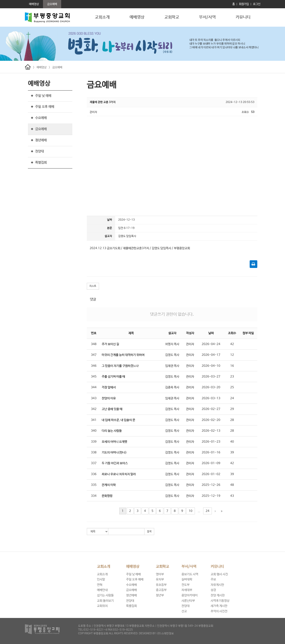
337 (94, 463)
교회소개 (102, 17)
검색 (149, 532)
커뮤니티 (243, 17)
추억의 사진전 (219, 611)
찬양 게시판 (218, 595)
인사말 (101, 579)
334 (94, 496)
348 (94, 344)
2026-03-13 (211, 398)
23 (232, 377)
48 (232, 485)
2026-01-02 (211, 474)
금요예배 (57, 67)
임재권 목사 (172, 366)
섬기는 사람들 (105, 595)
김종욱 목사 (172, 387)
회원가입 (244, 4)
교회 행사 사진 (219, 574)
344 (94, 387)
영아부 (160, 574)
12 (232, 355)
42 (232, 344)
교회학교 (172, 17)
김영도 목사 (172, 355)
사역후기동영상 (220, 601)
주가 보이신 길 (110, 344)
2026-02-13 (211, 431)
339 (94, 442)
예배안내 (102, 590)
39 (232, 452)
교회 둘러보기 (105, 601)
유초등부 (161, 585)
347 (94, 355)
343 (94, 398)
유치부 (160, 579)
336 (94, 474)
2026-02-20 (211, 420)
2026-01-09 (211, 463)
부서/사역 (207, 17)
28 (232, 420)
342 (94, 409)
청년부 (160, 595)
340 (94, 431)
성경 (213, 590)
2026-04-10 (211, 366)
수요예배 (41, 118)
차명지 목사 (172, 344)
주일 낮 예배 (43, 96)
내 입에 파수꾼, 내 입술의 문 (118, 420)
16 (232, 366)
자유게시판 (217, 585)
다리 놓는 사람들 (112, 431)
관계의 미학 (109, 485)
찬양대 (39, 151)
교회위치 (102, 606)
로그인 (257, 4)
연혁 (100, 585)
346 (94, 366)
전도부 (185, 585)
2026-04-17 (211, 355)
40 (232, 442)
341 (94, 420)
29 (232, 409)
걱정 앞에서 (109, 387)
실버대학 (187, 579)
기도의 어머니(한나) (114, 452)
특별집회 (41, 163)
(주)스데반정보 (165, 634)
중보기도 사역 (190, 574)
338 (94, 452)
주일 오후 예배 (45, 107)
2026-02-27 (211, 409)
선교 (184, 611)
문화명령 (107, 496)
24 (232, 398)
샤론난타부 (188, 601)
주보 (213, 579)
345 (94, 377)
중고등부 (161, 590)
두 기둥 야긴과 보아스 (115, 463)
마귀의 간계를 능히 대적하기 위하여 (123, 355)
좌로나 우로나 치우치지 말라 (119, 474)
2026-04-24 (211, 344)
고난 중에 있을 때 (112, 409)
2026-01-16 (211, 452)
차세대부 (187, 590)
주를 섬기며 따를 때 (113, 377)
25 (232, 387)
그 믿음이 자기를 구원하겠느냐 (120, 366)
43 (232, 496)
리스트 (93, 286)
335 (94, 485)
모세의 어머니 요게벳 (114, 442)
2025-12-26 (211, 485)
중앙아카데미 (190, 595)
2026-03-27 (211, 377)
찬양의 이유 (109, 398)
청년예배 (41, 140)
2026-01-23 (211, 442)
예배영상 (137, 17)
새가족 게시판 (219, 606)
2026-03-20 (211, 387)
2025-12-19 (211, 496)
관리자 (190, 344)
